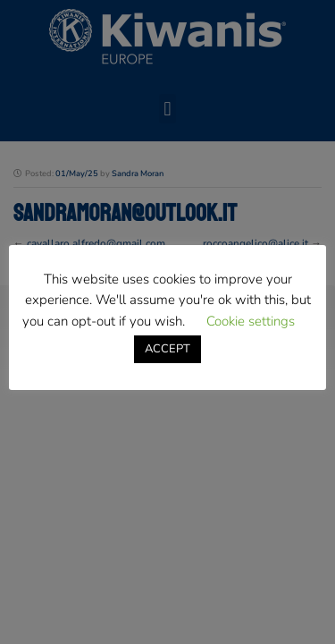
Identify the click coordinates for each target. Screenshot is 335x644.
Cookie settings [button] (251, 321)
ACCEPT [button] (167, 349)
